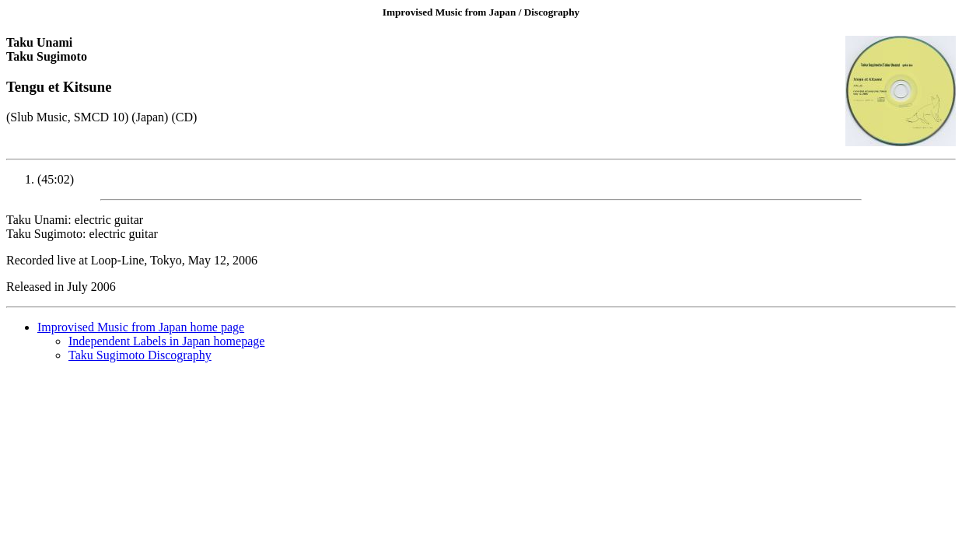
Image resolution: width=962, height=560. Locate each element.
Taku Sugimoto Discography (140, 355)
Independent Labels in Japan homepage (166, 341)
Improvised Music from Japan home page (141, 327)
